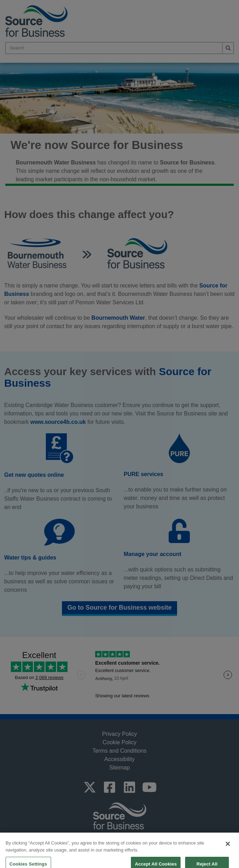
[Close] (228, 850)
